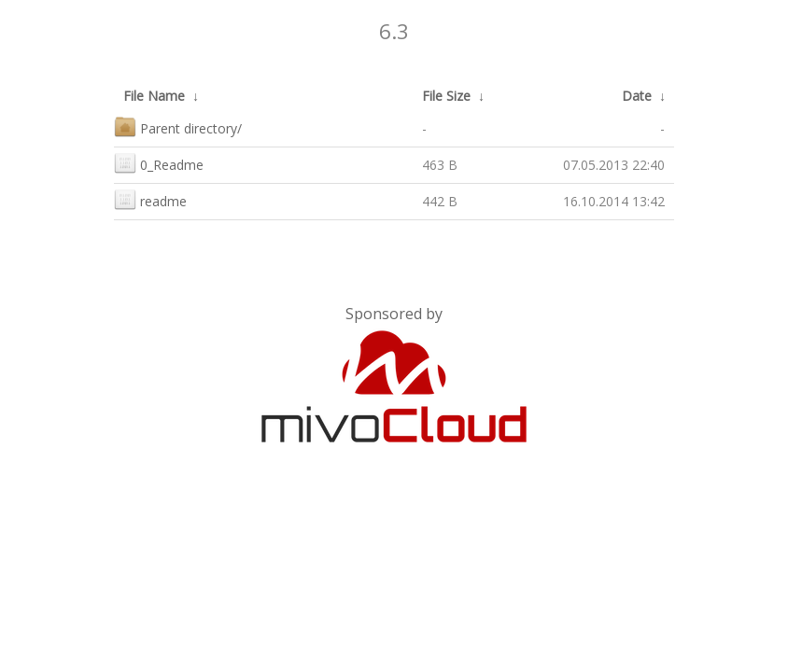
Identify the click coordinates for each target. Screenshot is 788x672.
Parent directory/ (178, 126)
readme (150, 199)
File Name (154, 96)
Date (637, 96)
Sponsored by (394, 314)
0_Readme (159, 163)
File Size (446, 96)
